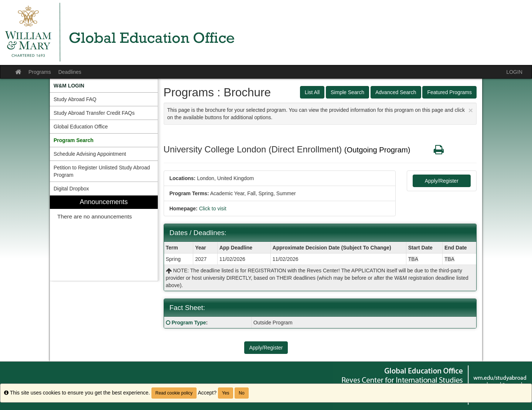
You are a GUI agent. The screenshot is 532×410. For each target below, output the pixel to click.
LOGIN (514, 72)
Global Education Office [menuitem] (81, 127)
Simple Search (347, 92)
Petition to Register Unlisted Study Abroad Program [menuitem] (102, 171)
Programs (40, 72)
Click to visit (213, 209)
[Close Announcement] (471, 110)
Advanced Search (396, 92)
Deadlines (70, 72)
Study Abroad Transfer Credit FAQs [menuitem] (94, 113)
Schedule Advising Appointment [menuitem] (90, 154)
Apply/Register (442, 181)
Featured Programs (449, 92)
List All (312, 92)
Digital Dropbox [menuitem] (71, 189)
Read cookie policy (174, 393)
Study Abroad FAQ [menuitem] (75, 99)
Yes (226, 393)
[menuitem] (104, 86)
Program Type (189, 323)
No (241, 393)
